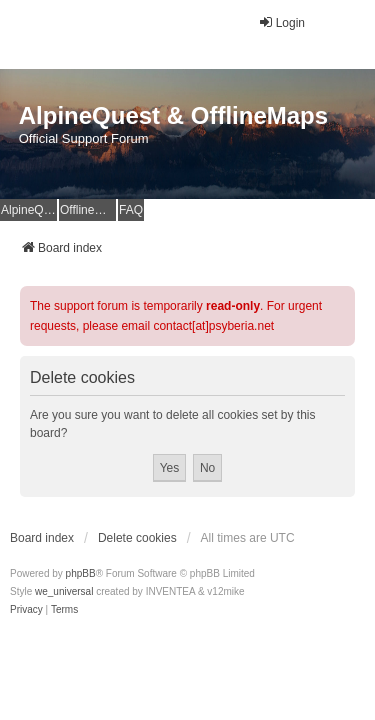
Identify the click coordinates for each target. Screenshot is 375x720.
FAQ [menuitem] (131, 210)
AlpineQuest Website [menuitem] (29, 210)
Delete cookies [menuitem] (137, 538)
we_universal (64, 591)
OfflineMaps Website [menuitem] (88, 210)
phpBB (81, 573)
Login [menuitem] (281, 22)
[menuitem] (26, 610)
